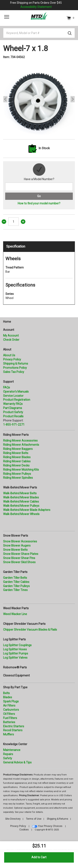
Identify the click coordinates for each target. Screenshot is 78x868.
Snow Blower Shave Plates (21, 554)
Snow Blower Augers (17, 546)
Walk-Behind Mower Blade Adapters (27, 510)
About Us (9, 355)
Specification (16, 246)
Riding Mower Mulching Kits (21, 470)
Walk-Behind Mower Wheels (21, 514)
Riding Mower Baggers (18, 449)
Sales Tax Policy (14, 372)
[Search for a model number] (39, 187)
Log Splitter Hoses (15, 649)
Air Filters (9, 706)
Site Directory (13, 819)
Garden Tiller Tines (15, 590)
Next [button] (73, 99)
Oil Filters (9, 714)
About (7, 349)
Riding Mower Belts (16, 453)
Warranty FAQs (13, 404)
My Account (11, 336)
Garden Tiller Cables (16, 582)
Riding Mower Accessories (20, 441)
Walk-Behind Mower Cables (21, 502)
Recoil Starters (13, 730)
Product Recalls (13, 416)
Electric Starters (14, 726)
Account (9, 330)
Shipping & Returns (16, 364)
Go (39, 196)
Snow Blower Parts (16, 536)
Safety (8, 758)
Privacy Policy (12, 359)
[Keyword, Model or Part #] (39, 33)
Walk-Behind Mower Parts (20, 487)
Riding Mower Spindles (18, 478)
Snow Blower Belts (15, 550)
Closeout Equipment (16, 675)
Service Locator (13, 396)
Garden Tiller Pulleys (16, 586)
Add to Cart (39, 857)
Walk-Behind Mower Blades (21, 497)
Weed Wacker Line (15, 614)
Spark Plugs (11, 701)
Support (8, 382)
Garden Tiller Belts (15, 578)
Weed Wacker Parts (16, 608)
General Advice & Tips (17, 762)
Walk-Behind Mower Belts (20, 493)
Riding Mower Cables (17, 461)
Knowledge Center (15, 744)
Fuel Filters (10, 718)
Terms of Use (34, 819)
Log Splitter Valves (15, 658)
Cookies (24, 830)
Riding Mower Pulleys (17, 474)
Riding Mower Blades (17, 457)
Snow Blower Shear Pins (19, 558)
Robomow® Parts (15, 667)
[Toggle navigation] (7, 17)
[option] (39, 99)
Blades (8, 697)
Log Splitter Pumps (16, 653)
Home (7, 322)
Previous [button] (5, 99)
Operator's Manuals (16, 392)
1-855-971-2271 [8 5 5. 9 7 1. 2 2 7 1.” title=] (14, 425)
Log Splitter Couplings (17, 645)
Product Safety (13, 412)
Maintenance (12, 750)
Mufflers (9, 734)
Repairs (8, 754)
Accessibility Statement (36, 7)
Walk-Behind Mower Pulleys (21, 506)
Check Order (11, 340)
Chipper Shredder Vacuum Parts (24, 624)
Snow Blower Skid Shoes (19, 562)
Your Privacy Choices (50, 826)
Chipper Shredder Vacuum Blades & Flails (30, 630)
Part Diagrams (13, 408)
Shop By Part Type (15, 687)
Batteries (9, 722)
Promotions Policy (15, 368)
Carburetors (11, 710)
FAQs (7, 387)
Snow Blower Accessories (20, 541)
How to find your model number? (39, 203)
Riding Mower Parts (16, 435)
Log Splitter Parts (14, 639)
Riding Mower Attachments (21, 445)
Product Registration (17, 400)
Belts (6, 693)
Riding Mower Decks (16, 465)
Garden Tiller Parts (15, 572)
